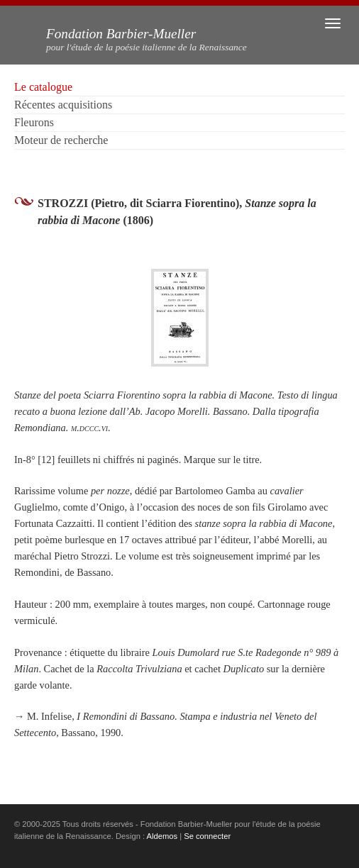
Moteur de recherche (61, 140)
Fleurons (34, 122)
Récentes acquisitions (63, 105)
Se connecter (207, 836)
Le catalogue (43, 87)
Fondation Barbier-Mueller (147, 39)
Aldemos (162, 836)
